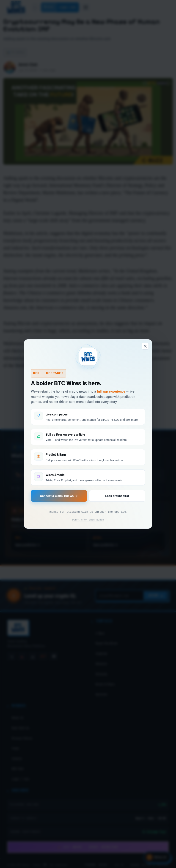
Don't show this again (88, 520)
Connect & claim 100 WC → (59, 496)
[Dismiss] (145, 346)
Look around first (117, 496)
